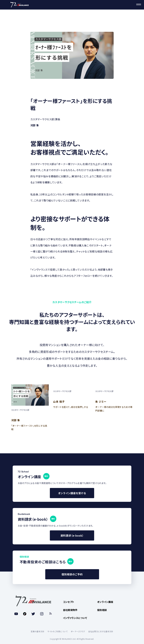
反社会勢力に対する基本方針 (101, 631)
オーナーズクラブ (78, 631)
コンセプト (69, 602)
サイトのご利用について (58, 631)
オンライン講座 (105, 602)
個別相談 (102, 610)
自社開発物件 (70, 610)
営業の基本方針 (38, 631)
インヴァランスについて (75, 618)
